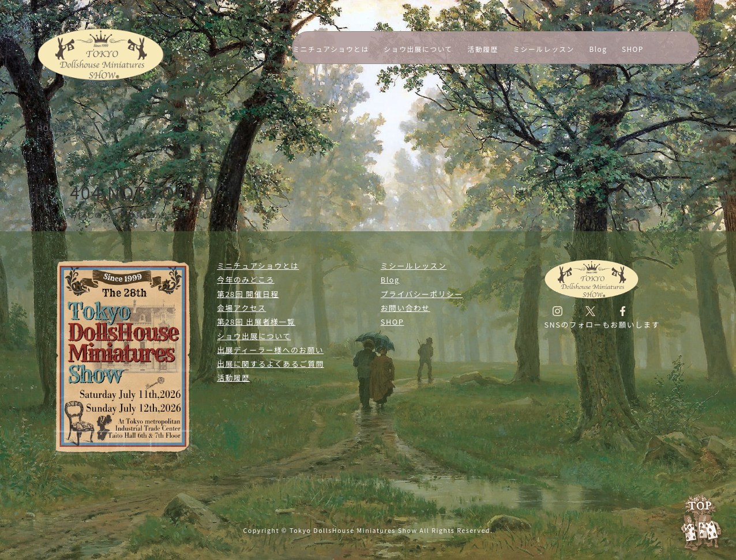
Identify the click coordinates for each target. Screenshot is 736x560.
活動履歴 (482, 49)
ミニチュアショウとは (331, 49)
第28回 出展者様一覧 (256, 322)
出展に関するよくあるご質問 (271, 364)
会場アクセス (241, 308)
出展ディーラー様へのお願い (270, 350)
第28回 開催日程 (248, 294)
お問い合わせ (405, 308)
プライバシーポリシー (422, 294)
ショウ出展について (418, 49)
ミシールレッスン (544, 49)
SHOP (633, 49)
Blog (598, 49)
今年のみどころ (246, 279)
